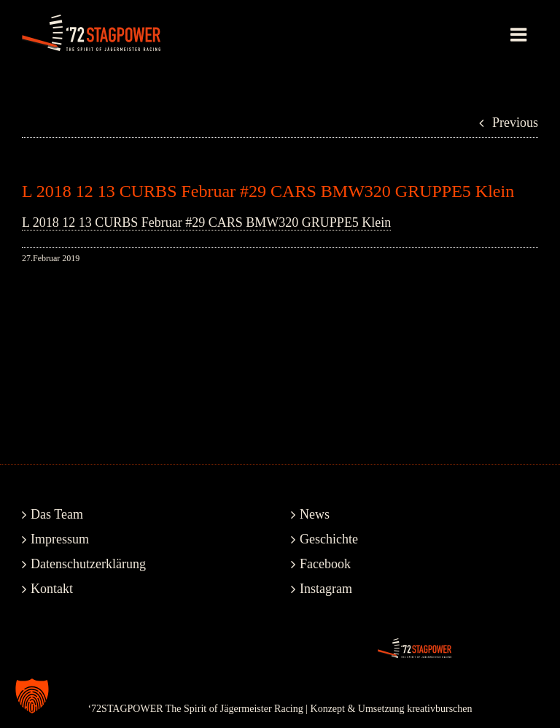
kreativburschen (439, 709)
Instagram (326, 589)
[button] (32, 696)
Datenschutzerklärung (88, 564)
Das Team (57, 514)
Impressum (60, 539)
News (315, 514)
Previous (515, 123)
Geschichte (329, 539)
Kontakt (52, 589)
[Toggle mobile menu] (520, 34)
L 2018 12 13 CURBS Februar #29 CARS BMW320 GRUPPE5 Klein (206, 222)
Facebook (325, 564)
